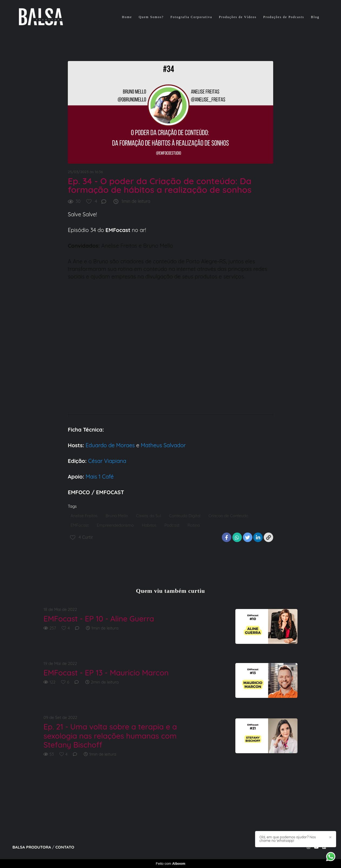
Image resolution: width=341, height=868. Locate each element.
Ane (78, 261)
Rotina (194, 525)
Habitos (149, 525)
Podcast (172, 525)
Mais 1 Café (100, 477)
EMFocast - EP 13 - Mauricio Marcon (106, 673)
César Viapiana (107, 461)
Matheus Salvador (162, 445)
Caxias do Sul (148, 516)
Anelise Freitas (84, 516)
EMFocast (80, 525)
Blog (315, 17)
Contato (65, 847)
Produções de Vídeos (238, 17)
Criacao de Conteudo (228, 516)
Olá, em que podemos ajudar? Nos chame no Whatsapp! (288, 839)
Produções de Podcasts (284, 17)
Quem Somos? (151, 17)
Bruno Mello (117, 516)
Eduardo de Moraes (110, 445)
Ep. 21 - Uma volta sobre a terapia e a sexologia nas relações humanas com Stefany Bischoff (110, 736)
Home (127, 17)
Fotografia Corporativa (191, 17)
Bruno (101, 261)
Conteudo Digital (185, 516)
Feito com (170, 864)
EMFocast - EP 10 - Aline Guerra (99, 619)
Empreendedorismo (115, 525)
